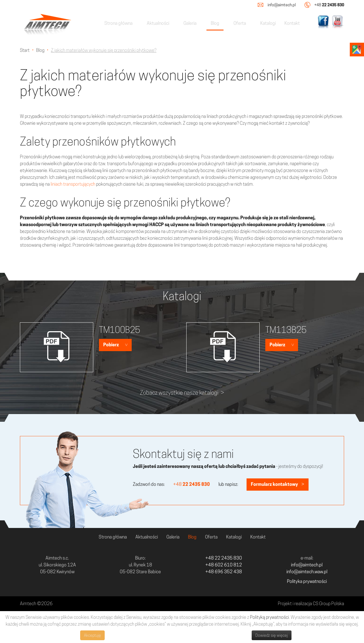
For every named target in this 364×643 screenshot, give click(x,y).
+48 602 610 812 (224, 565)
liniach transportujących (73, 184)
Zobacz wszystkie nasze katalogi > (182, 393)
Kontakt (292, 23)
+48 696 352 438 (224, 572)
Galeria (190, 23)
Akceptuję (92, 635)
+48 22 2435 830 (224, 558)
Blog (215, 23)
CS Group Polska (328, 604)
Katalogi (268, 23)
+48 (329, 5)
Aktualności (158, 23)
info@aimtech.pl (282, 5)
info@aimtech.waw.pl (307, 572)
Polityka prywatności (307, 581)
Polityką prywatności (269, 617)
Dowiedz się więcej (272, 635)
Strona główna (118, 23)
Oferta (240, 23)
